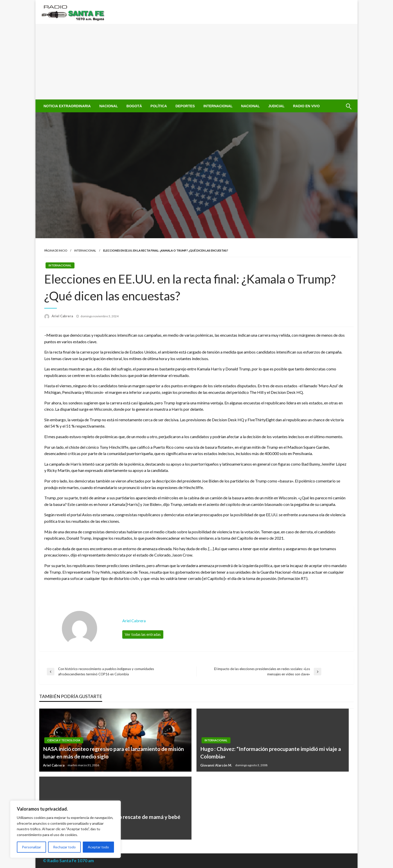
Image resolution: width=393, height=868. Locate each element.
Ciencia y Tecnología (64, 740)
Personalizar (31, 847)
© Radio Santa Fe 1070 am (68, 861)
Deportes (185, 106)
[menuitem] (67, 106)
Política (159, 106)
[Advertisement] (196, 62)
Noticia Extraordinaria (67, 106)
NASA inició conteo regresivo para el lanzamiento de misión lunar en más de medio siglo (113, 752)
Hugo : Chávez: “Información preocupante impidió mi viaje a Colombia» (271, 752)
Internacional (218, 106)
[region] (65, 829)
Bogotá (134, 106)
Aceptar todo (98, 847)
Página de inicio (56, 250)
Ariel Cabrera (63, 316)
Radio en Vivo (306, 106)
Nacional (109, 106)
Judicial (276, 106)
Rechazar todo (64, 847)
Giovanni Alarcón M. (217, 765)
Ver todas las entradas (143, 634)
